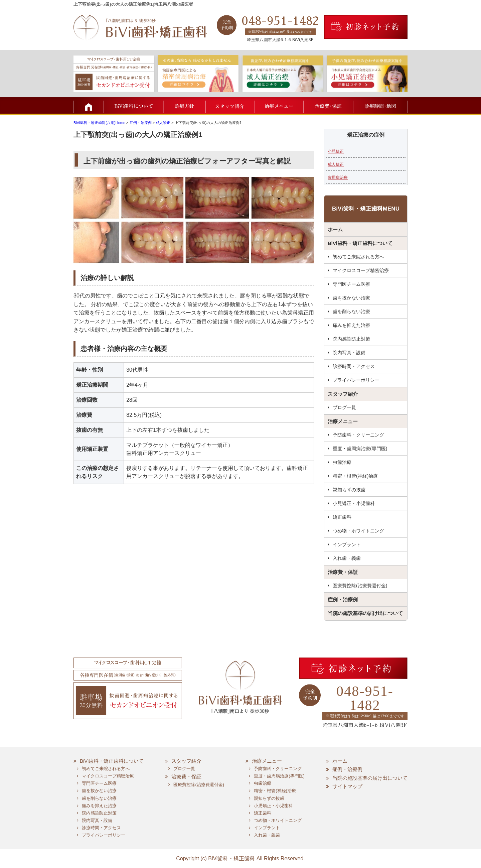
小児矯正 (336, 151)
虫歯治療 (342, 462)
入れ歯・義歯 (347, 558)
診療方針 (185, 105)
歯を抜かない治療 (351, 298)
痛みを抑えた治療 (351, 325)
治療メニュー (278, 105)
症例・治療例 (343, 599)
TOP (89, 105)
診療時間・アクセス (354, 366)
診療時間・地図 (380, 105)
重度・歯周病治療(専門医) (360, 449)
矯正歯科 (342, 517)
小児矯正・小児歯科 (354, 503)
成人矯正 (336, 164)
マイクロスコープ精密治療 (361, 270)
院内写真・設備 (349, 353)
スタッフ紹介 (230, 105)
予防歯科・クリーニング (358, 435)
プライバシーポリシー (356, 380)
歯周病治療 (338, 177)
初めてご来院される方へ (358, 257)
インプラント (347, 544)
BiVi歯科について (134, 105)
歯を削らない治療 (351, 312)
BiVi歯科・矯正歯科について (360, 243)
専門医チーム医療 (351, 284)
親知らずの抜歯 (349, 490)
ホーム (335, 229)
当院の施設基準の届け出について (365, 613)
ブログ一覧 (344, 407)
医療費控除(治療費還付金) (360, 586)
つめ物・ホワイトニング (358, 531)
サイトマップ (347, 786)
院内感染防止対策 (351, 339)
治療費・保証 (327, 105)
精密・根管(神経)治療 (355, 476)
